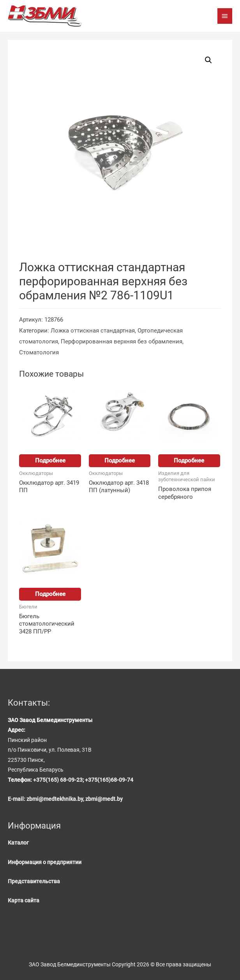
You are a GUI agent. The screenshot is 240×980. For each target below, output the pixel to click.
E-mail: (17, 799)
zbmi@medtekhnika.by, (56, 799)
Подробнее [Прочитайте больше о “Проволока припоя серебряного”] (189, 461)
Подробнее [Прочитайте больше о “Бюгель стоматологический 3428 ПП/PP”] (50, 594)
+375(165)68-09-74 (109, 780)
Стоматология (39, 352)
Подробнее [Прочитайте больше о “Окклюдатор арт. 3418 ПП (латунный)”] (120, 461)
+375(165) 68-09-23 (58, 780)
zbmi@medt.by (104, 799)
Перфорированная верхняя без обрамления (122, 341)
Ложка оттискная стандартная (93, 331)
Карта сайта (24, 900)
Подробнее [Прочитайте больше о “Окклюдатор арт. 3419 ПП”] (50, 461)
